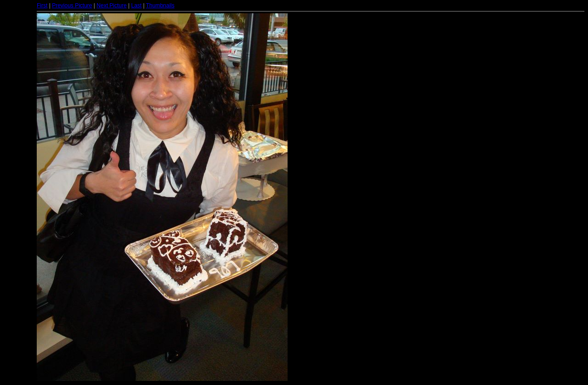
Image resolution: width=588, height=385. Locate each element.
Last (136, 6)
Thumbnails (160, 6)
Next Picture (111, 6)
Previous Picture (72, 6)
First (42, 6)
